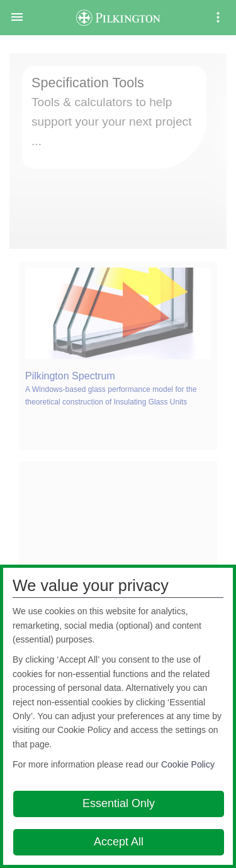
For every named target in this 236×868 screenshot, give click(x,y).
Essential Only (119, 803)
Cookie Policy (188, 764)
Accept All (119, 842)
